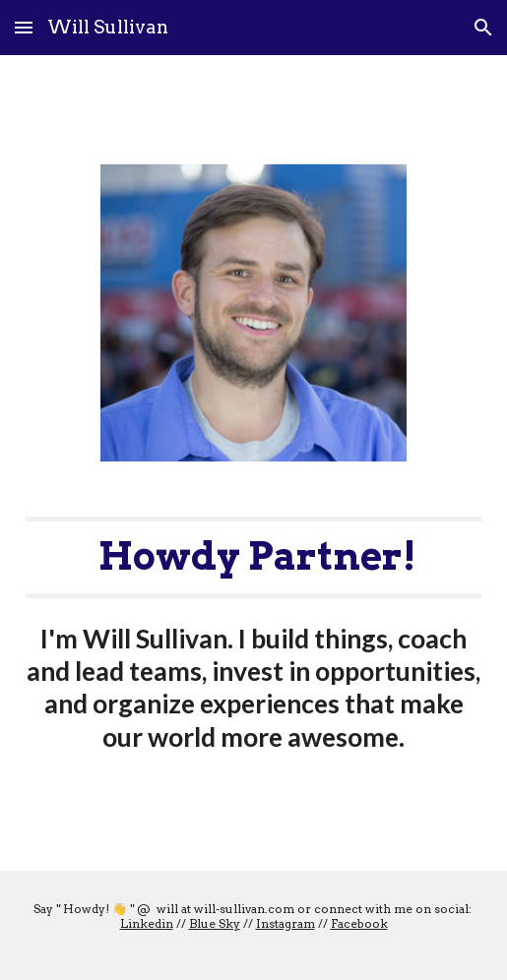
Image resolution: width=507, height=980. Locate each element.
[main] (254, 635)
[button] (24, 27)
